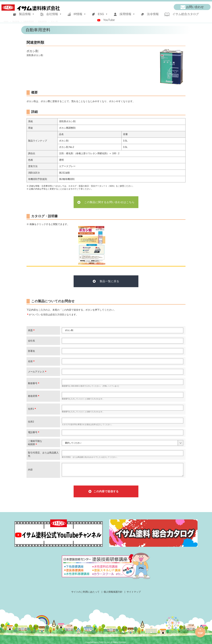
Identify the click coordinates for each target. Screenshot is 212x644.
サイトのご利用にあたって (85, 592)
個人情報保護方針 (113, 592)
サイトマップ (134, 592)
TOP (200, 633)
